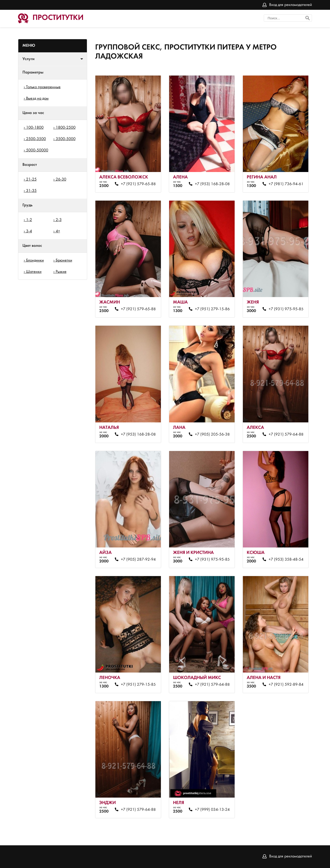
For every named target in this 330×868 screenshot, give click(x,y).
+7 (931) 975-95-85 (286, 309)
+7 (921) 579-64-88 (286, 435)
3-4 (29, 231)
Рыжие (61, 272)
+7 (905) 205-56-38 (212, 435)
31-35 (31, 191)
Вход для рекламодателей (291, 5)
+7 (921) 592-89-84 (286, 685)
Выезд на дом (37, 99)
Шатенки (34, 272)
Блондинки (35, 260)
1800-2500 (66, 128)
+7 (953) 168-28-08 (212, 184)
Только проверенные (43, 87)
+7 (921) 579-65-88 (138, 184)
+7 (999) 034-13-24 (212, 810)
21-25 (31, 179)
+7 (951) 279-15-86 (212, 309)
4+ (58, 231)
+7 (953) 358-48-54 (286, 560)
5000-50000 (37, 150)
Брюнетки (64, 260)
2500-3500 (36, 139)
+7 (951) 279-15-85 (138, 685)
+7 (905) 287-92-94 (138, 560)
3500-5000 (66, 139)
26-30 (61, 179)
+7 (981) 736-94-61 (286, 184)
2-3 (59, 220)
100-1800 (35, 128)
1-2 (29, 220)
